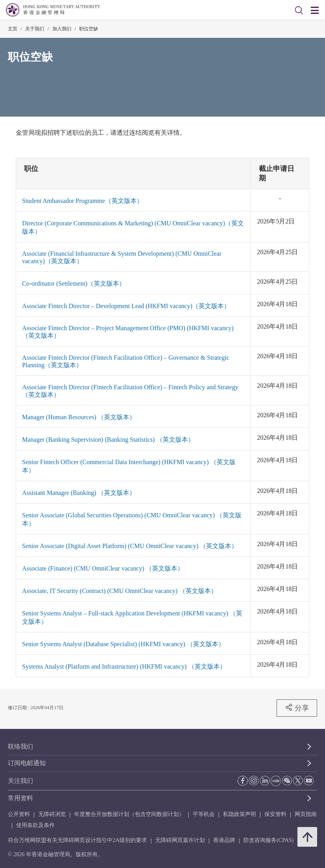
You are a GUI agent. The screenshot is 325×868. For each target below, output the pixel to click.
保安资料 (275, 814)
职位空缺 (89, 29)
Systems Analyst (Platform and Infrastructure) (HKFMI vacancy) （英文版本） (124, 666)
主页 (13, 29)
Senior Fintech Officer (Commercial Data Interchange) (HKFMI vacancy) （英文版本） (129, 466)
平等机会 (204, 814)
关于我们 (35, 29)
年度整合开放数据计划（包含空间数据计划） (129, 814)
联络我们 (20, 746)
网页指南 (306, 814)
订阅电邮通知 (27, 763)
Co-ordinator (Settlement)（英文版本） (74, 283)
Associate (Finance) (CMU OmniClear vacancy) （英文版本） (103, 568)
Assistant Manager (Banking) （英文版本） (79, 493)
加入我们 (62, 29)
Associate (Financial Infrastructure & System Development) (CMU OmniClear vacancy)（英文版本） (122, 257)
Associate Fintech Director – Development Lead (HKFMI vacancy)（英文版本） (126, 306)
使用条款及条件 (35, 825)
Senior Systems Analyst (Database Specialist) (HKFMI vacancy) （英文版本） (123, 644)
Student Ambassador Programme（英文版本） (83, 201)
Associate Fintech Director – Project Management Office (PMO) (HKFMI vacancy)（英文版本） (128, 332)
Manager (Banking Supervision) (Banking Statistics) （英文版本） (108, 440)
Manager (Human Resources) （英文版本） (79, 417)
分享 (297, 708)
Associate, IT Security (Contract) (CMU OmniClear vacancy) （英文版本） (120, 591)
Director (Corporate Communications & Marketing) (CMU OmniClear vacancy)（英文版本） (133, 227)
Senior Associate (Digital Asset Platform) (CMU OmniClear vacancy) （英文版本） (130, 546)
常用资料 (20, 798)
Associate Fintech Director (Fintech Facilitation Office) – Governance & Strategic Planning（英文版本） (126, 361)
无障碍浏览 (52, 814)
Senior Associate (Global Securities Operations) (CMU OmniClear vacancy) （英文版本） (132, 519)
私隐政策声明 (240, 814)
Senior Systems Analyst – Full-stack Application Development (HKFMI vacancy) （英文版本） (132, 617)
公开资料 (19, 814)
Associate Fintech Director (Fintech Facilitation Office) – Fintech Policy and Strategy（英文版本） (130, 391)
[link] (299, 10)
